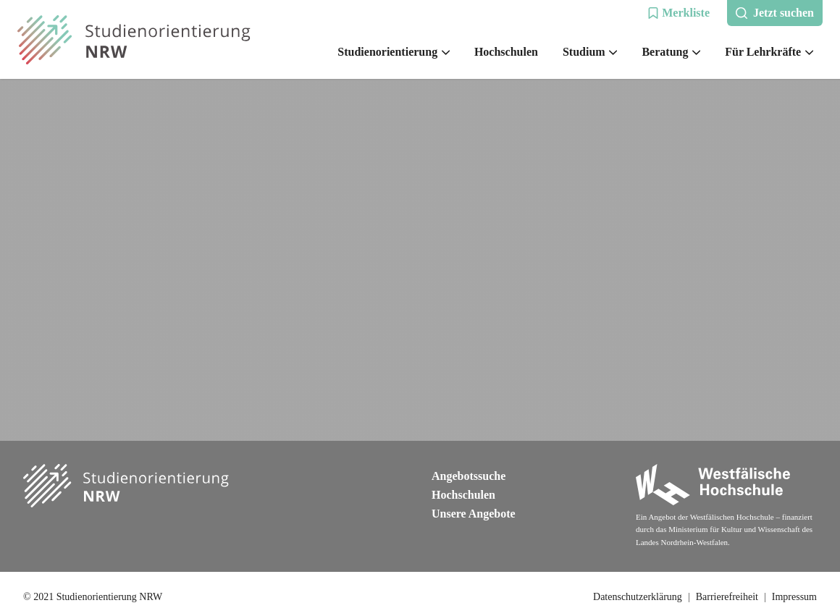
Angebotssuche (469, 476)
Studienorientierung (394, 52)
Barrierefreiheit (727, 597)
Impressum (794, 597)
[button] (679, 13)
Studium (590, 52)
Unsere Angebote (474, 514)
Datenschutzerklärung (638, 597)
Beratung (671, 52)
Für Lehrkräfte (769, 52)
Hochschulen (506, 52)
